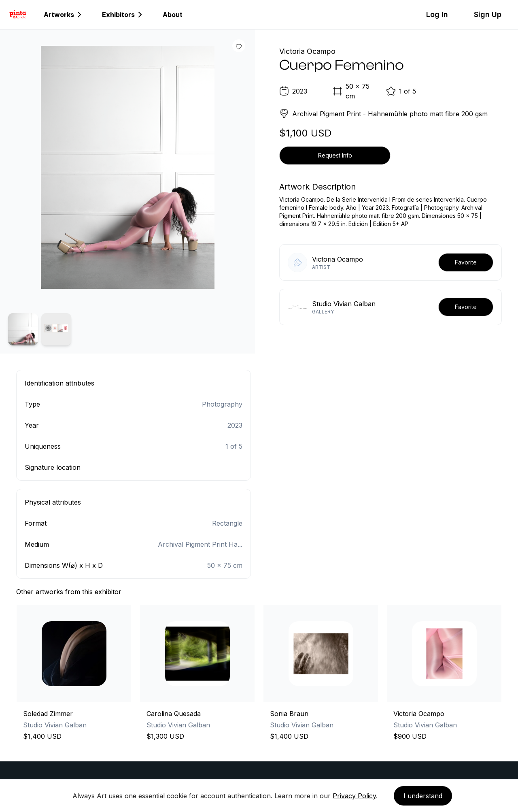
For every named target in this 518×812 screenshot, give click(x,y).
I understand (423, 796)
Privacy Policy (354, 796)
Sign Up (488, 14)
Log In (437, 14)
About (173, 15)
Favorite (466, 262)
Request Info (335, 155)
